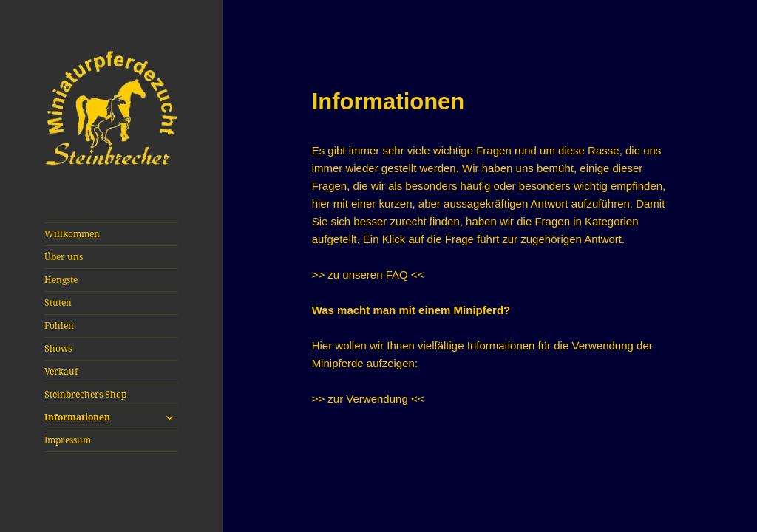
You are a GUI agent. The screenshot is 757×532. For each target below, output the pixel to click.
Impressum (68, 440)
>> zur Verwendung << (368, 399)
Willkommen (72, 234)
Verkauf (61, 371)
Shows (58, 348)
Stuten (58, 303)
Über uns (64, 257)
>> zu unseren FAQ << (368, 274)
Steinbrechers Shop (85, 394)
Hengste (61, 280)
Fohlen (59, 325)
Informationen (77, 417)
